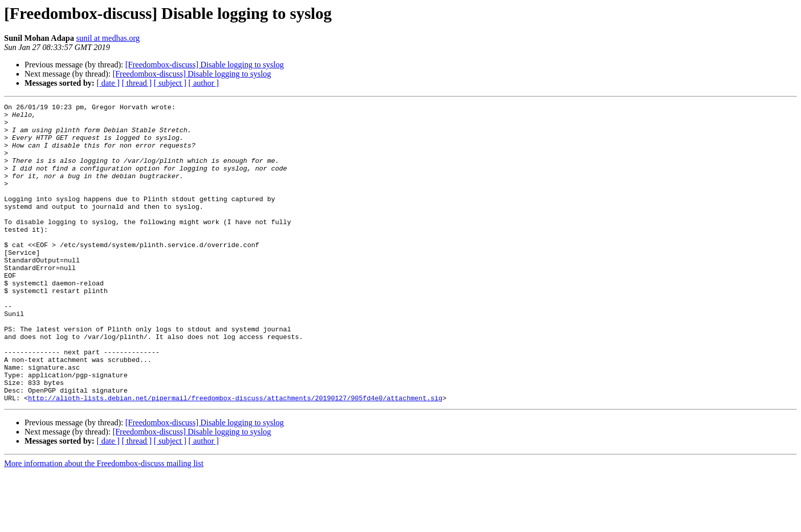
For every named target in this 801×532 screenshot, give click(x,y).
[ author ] (204, 83)
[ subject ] (170, 83)
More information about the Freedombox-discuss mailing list (104, 523)
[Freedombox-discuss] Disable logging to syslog (204, 65)
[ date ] (108, 83)
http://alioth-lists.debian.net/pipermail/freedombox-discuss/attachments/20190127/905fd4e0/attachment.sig (235, 457)
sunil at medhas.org (108, 38)
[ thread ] (137, 83)
